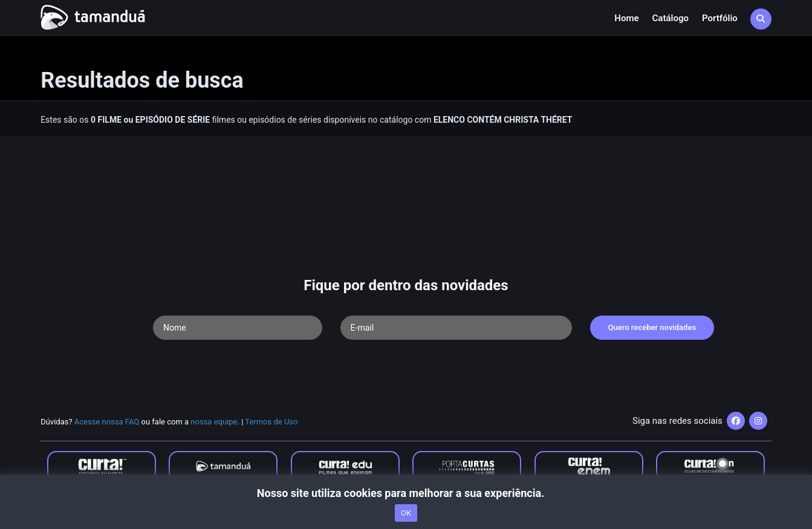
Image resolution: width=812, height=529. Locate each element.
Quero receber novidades (652, 327)
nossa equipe (214, 422)
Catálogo (671, 18)
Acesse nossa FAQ (107, 422)
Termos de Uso (271, 422)
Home (626, 18)
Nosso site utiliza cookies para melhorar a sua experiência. (406, 493)
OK (406, 513)
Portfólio (720, 18)
